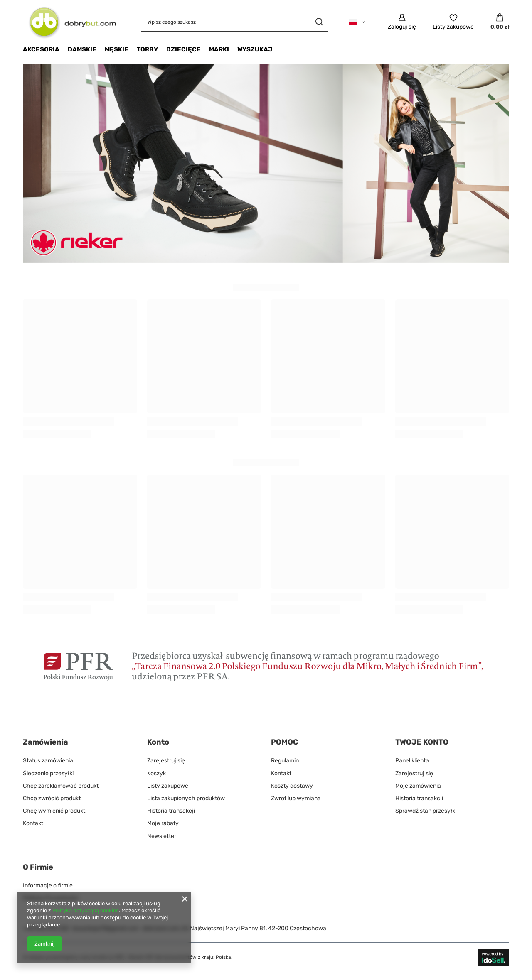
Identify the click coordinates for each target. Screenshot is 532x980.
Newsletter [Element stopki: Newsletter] (162, 836)
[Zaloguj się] (402, 22)
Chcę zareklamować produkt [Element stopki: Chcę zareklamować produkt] (61, 786)
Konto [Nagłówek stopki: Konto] (158, 742)
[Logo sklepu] (70, 22)
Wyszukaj (255, 49)
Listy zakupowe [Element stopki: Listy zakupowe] (168, 786)
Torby (147, 49)
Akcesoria (41, 49)
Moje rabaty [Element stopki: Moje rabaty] (163, 823)
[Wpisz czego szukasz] (235, 22)
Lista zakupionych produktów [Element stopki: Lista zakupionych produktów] (186, 798)
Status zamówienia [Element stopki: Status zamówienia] (48, 761)
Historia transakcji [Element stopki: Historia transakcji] (171, 811)
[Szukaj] (319, 22)
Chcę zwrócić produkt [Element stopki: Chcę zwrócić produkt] (52, 798)
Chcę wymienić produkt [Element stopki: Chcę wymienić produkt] (54, 811)
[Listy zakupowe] (453, 22)
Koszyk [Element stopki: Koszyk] (156, 773)
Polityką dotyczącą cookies (86, 910)
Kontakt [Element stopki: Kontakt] (33, 823)
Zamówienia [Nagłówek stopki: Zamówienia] (46, 742)
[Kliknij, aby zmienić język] (357, 22)
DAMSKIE (82, 49)
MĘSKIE (117, 49)
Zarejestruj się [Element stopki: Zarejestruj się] (166, 761)
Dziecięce (183, 49)
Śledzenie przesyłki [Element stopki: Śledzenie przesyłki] (48, 773)
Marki (219, 49)
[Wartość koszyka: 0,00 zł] (500, 22)
